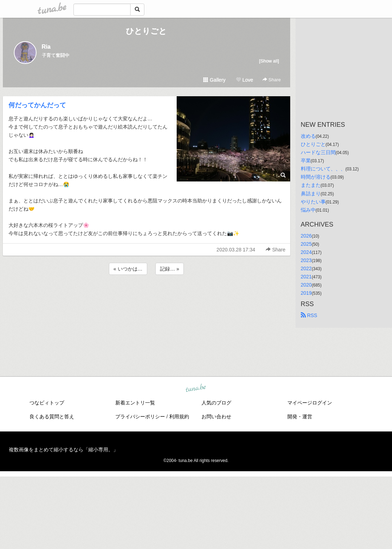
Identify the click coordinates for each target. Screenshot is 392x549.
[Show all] (269, 61)
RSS (309, 315)
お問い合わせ (216, 417)
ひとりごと (146, 31)
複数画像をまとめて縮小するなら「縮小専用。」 (64, 450)
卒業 (306, 161)
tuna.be (196, 388)
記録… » (170, 269)
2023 (306, 260)
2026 (306, 236)
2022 (306, 268)
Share (272, 80)
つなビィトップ (47, 403)
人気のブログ (216, 403)
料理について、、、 (323, 169)
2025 (306, 244)
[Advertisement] (147, 295)
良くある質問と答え (52, 417)
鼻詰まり (311, 194)
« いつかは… (128, 269)
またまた (311, 185)
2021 (306, 277)
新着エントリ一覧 (135, 403)
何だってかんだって (37, 105)
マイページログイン (310, 403)
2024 (306, 252)
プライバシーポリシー (140, 417)
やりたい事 (313, 202)
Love (244, 80)
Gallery (214, 80)
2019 (306, 293)
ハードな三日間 (318, 152)
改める (308, 136)
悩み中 (308, 210)
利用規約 (179, 417)
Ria (46, 47)
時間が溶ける (316, 177)
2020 (306, 285)
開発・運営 (300, 417)
